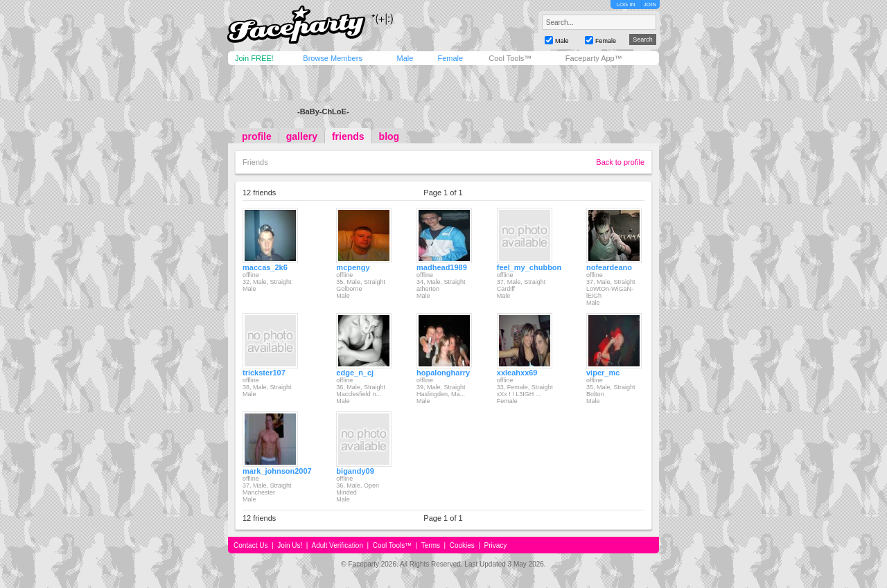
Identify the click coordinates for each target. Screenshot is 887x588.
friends (348, 136)
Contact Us (251, 545)
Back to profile (620, 162)
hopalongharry (443, 373)
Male (405, 58)
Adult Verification (337, 545)
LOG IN (625, 5)
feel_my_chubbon (529, 267)
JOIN (650, 5)
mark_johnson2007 (277, 471)
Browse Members (333, 58)
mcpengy (353, 267)
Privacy (496, 545)
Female (450, 58)
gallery (302, 136)
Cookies (462, 545)
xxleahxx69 (517, 373)
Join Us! (290, 545)
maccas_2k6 (265, 267)
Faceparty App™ (594, 58)
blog (389, 136)
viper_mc (603, 373)
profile (257, 136)
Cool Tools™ (510, 58)
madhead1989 (442, 267)
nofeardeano (609, 267)
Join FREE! (254, 58)
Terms (431, 545)
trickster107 (264, 373)
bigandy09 (355, 471)
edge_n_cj (355, 373)
